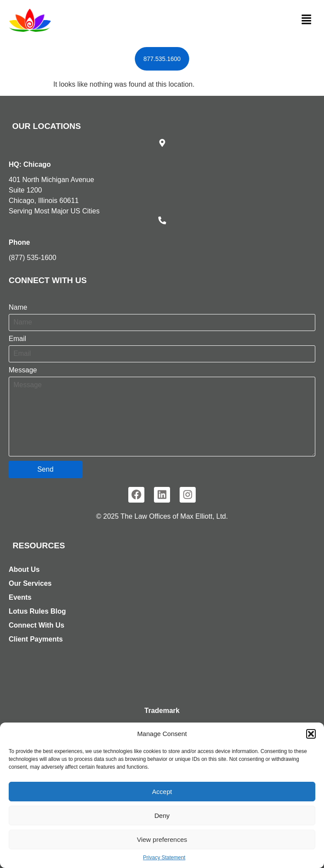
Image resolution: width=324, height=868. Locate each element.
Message (23, 370)
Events (20, 597)
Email (17, 339)
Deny (162, 816)
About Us (24, 569)
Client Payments (36, 639)
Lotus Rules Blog (37, 611)
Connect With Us (37, 625)
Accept (162, 792)
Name (18, 307)
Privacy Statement (164, 858)
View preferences (162, 839)
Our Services (30, 583)
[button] (311, 734)
